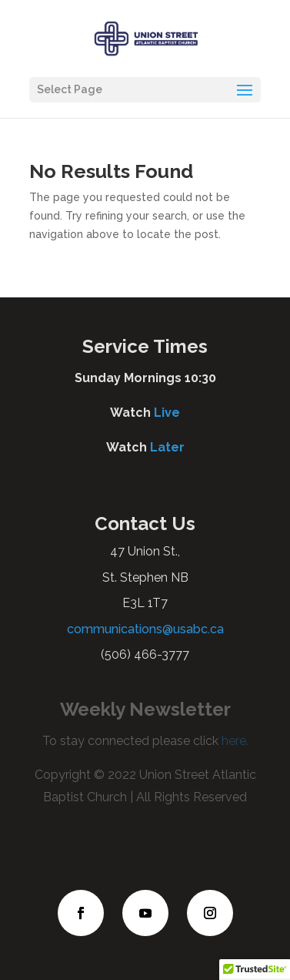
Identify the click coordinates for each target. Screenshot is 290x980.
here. (233, 741)
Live (167, 413)
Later (167, 447)
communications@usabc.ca (145, 629)
